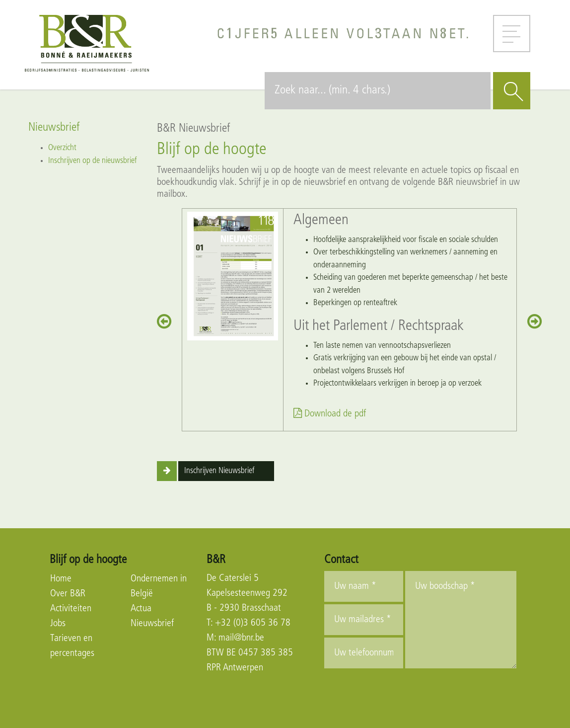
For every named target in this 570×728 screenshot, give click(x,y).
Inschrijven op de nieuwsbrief (92, 161)
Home (61, 579)
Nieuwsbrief (152, 624)
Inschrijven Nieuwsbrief (219, 471)
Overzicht (62, 148)
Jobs (58, 624)
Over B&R (68, 594)
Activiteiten (71, 609)
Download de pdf (330, 414)
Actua (141, 609)
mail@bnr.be (241, 638)
